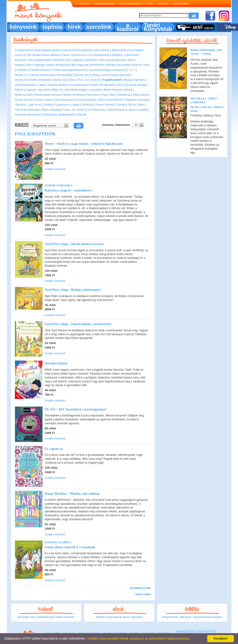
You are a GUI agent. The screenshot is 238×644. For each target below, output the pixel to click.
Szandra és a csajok (67, 105)
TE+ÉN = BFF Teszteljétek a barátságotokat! (76, 409)
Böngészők (63, 65)
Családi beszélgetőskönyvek (69, 70)
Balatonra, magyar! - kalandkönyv (69, 190)
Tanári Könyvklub (158, 27)
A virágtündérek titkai (28, 50)
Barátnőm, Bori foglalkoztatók (33, 60)
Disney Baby (65, 75)
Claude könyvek (39, 70)
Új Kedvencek (95, 110)
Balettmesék (102, 55)
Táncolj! (120, 105)
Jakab (42, 85)
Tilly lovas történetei (27, 110)
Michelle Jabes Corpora (204, 100)
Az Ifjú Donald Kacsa (36, 55)
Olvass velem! (44, 100)
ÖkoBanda (124, 95)
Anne (18, 55)
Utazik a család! (138, 110)
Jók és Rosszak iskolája (131, 85)
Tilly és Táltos (136, 105)
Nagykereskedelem (130, 4)
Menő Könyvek (113, 90)
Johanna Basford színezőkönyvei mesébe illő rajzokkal (81, 85)
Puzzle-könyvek (87, 100)
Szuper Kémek (104, 105)
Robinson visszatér (137, 100)
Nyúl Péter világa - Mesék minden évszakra (75, 244)
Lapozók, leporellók (38, 90)
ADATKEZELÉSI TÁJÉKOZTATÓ (195, 632)
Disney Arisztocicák (43, 75)
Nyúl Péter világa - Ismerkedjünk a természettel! (78, 324)
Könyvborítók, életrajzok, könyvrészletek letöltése (192, 617)
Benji (50, 65)
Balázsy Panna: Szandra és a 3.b (72, 55)
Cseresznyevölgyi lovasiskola (107, 70)
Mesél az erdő (24, 95)
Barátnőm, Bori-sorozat (100, 60)
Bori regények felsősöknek (88, 65)
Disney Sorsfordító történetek (33, 80)
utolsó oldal (143, 594)
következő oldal (140, 588)
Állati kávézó (102, 50)
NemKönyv (93, 95)
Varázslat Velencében (28, 115)
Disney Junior (100, 75)
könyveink (24, 27)
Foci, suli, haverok (89, 80)
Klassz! (19, 90)
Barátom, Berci (126, 60)
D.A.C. (131, 70)
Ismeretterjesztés (25, 85)
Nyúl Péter (109, 95)
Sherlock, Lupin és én (28, 105)
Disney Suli (60, 80)
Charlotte (22, 70)
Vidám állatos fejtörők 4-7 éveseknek (70, 547)
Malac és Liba (60, 90)
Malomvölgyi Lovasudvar (86, 90)
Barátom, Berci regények (30, 65)
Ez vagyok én (54, 449)
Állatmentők (119, 50)
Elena (72, 80)
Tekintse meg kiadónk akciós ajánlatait (119, 617)
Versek (82, 115)
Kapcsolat (163, 4)
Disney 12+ (22, 75)
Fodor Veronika (59, 185)
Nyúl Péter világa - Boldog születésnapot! (73, 290)
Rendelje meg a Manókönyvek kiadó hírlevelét (46, 617)
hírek (74, 27)
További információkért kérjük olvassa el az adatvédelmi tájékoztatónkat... (139, 638)
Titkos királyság (51, 110)
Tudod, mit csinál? (74, 110)
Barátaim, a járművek (125, 55)
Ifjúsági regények (135, 80)
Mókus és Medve (74, 95)
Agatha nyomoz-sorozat (57, 50)
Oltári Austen (141, 95)
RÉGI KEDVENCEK (111, 100)
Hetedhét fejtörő (56, 363)
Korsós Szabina (58, 542)
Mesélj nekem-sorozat (48, 95)
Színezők (87, 105)
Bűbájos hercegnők (118, 65)
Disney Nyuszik (120, 75)
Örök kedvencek (65, 100)
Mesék (128, 90)
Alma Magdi (135, 50)
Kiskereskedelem (105, 4)
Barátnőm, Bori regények (68, 60)
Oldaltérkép (181, 4)
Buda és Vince (141, 65)
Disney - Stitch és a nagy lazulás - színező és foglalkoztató (84, 144)
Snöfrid (48, 105)
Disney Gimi (82, 75)
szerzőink (99, 27)
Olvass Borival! (24, 100)
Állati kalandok (83, 50)
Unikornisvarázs (116, 110)
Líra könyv (85, 4)
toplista (52, 27)
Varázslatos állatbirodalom (60, 115)
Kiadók (149, 4)
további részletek (55, 169)
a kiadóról (128, 27)
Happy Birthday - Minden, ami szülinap (72, 494)
